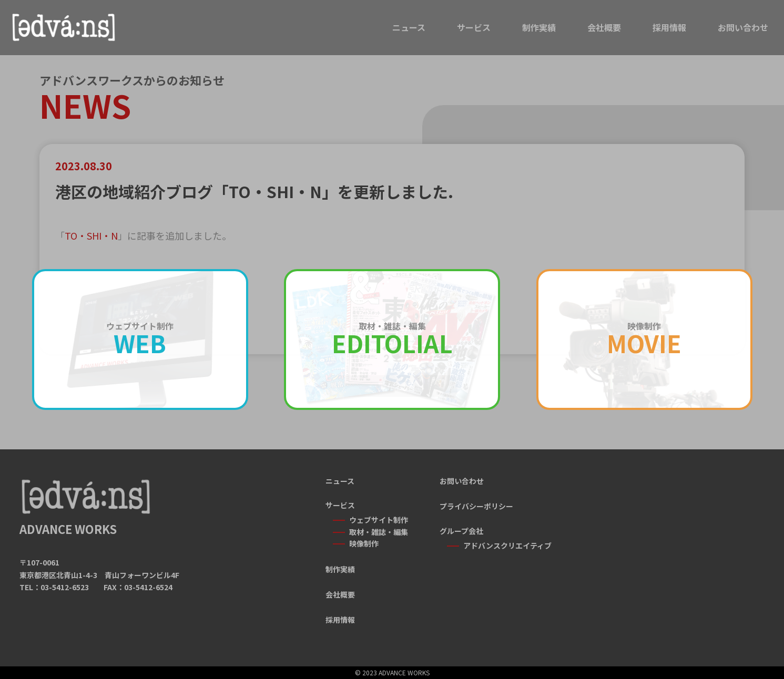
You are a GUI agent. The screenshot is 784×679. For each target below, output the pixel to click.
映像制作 (364, 543)
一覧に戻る (392, 386)
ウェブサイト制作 (379, 520)
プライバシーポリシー (476, 506)
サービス (474, 27)
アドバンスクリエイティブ (507, 546)
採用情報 (669, 27)
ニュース (409, 27)
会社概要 (604, 27)
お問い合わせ (743, 27)
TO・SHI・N (91, 235)
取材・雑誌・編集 (379, 532)
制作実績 (539, 27)
